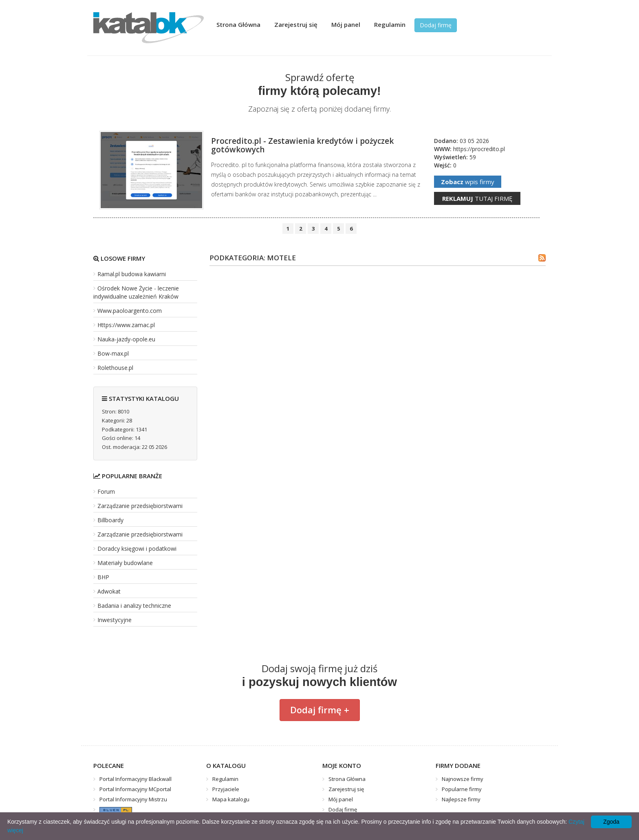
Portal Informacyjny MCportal (135, 789)
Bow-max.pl (113, 353)
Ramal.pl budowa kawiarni (132, 274)
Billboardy (110, 520)
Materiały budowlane (125, 563)
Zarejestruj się (296, 24)
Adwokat (109, 591)
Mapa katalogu (231, 799)
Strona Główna (238, 24)
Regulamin (390, 24)
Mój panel (346, 24)
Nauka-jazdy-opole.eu (126, 339)
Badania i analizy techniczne (134, 606)
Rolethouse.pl (115, 368)
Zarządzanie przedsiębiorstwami (140, 506)
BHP (103, 577)
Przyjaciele (226, 789)
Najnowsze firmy (463, 779)
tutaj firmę (477, 198)
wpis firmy (468, 182)
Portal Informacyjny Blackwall (136, 779)
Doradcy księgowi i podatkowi (137, 549)
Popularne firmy (462, 789)
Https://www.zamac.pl (126, 325)
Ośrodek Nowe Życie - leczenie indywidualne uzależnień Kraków (136, 292)
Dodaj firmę (436, 25)
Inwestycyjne (115, 620)
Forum (106, 491)
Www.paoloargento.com (130, 311)
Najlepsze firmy (461, 799)
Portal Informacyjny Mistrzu (133, 799)
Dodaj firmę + (320, 710)
